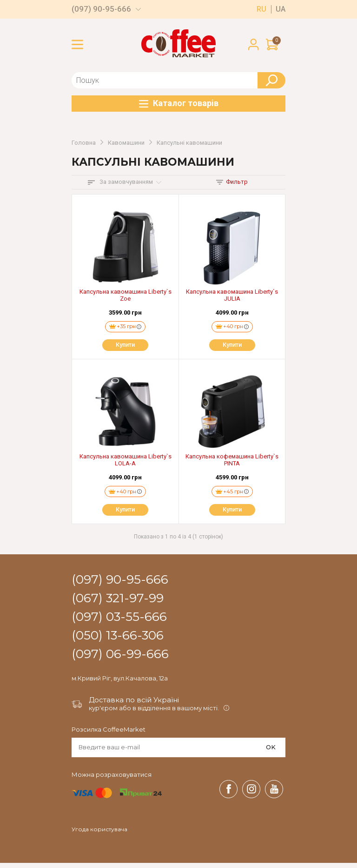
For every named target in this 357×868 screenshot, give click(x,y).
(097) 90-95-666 (101, 9)
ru (261, 9)
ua (281, 9)
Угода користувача (99, 834)
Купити (126, 347)
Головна (84, 143)
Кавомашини (126, 143)
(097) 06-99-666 (120, 659)
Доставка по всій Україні (134, 705)
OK (271, 752)
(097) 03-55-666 (119, 622)
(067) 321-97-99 (118, 604)
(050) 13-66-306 (118, 641)
